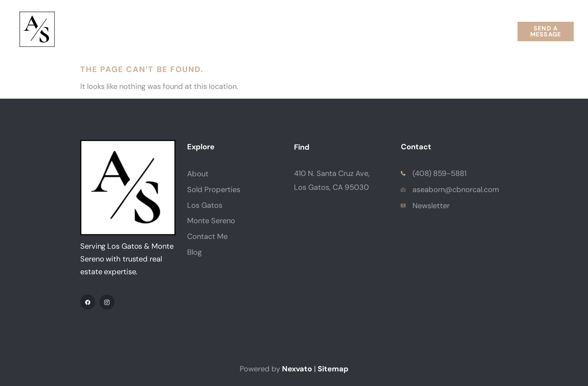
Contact (437, 31)
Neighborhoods (298, 31)
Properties (221, 31)
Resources (376, 31)
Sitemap (333, 369)
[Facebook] (88, 302)
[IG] (107, 302)
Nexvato (297, 369)
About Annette (149, 31)
